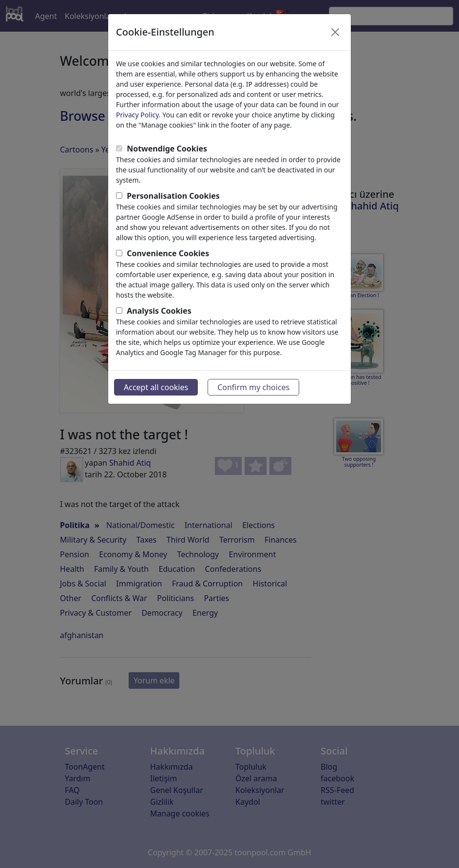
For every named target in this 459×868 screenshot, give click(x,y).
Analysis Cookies (159, 311)
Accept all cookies (156, 387)
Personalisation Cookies (173, 196)
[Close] (335, 32)
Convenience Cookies (168, 253)
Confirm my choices (253, 387)
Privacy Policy (137, 115)
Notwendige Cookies (167, 149)
